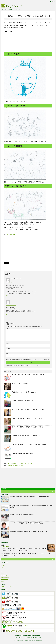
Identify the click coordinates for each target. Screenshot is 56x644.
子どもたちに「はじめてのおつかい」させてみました (26, 436)
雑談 (2, 581)
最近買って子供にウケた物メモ (20, 383)
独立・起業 (4, 573)
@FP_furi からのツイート (8, 587)
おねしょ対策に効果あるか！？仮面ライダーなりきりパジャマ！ (29, 409)
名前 (8, 343)
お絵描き (13, 235)
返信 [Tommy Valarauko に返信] (7, 296)
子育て (8, 235)
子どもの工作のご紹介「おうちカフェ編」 (23, 401)
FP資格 (3, 565)
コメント (9, 328)
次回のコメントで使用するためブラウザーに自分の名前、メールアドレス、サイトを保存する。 (28, 360)
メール (8, 348)
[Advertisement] (15, 41)
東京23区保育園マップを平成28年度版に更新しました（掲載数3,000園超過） (30, 497)
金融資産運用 (5, 579)
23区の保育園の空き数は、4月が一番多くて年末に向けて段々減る (29, 444)
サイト (7, 353)
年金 (2, 571)
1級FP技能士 (6, 547)
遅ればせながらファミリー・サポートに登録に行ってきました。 (29, 375)
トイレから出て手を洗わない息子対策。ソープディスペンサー (28, 418)
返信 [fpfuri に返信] (7, 314)
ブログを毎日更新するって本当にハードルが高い (20, 464)
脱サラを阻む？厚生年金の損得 (15, 466)
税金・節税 (4, 575)
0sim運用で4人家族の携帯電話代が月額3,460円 (22, 514)
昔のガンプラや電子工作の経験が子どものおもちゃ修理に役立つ (29, 427)
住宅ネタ (3, 567)
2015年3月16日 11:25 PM (11, 283)
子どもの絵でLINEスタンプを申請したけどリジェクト (26, 392)
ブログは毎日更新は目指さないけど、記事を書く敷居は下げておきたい (28, 532)
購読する (5, 489)
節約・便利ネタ (5, 577)
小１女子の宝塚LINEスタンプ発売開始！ (22, 453)
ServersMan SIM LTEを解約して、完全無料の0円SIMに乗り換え (26, 523)
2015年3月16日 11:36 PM (11, 305)
